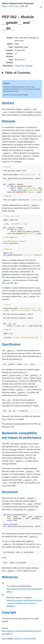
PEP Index (14, 6)
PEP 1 (8, 95)
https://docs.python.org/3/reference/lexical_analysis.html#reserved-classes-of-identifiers (24, 603)
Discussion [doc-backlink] (10, 492)
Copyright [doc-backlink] (9, 612)
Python (5, 6)
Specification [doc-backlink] (11, 344)
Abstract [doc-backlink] (8, 103)
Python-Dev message (24, 66)
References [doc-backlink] (10, 577)
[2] (13, 427)
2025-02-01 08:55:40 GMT (25, 639)
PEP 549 (28, 260)
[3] (30, 455)
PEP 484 (6, 277)
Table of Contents (18, 73)
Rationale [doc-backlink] (9, 121)
